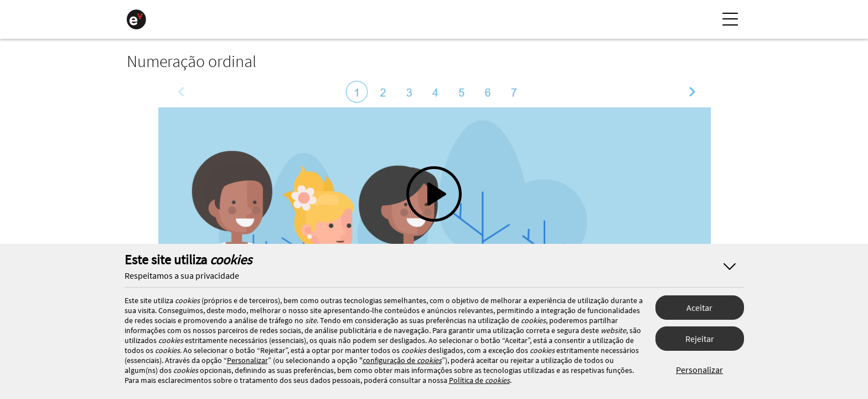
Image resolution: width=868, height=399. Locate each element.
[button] (434, 208)
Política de (479, 380)
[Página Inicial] (136, 19)
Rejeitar (700, 339)
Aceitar (699, 308)
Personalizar (699, 370)
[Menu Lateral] (730, 19)
